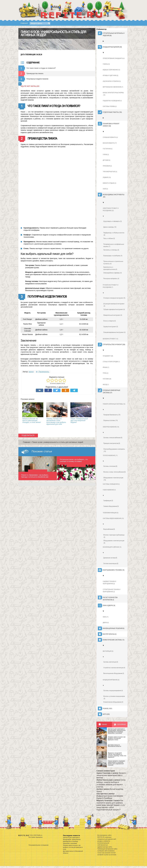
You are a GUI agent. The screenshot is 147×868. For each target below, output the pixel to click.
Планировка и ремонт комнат (111, 125)
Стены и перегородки (111, 362)
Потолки (107, 379)
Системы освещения (111, 484)
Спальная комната (110, 137)
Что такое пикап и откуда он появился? (41, 68)
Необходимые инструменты (114, 196)
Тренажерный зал (110, 172)
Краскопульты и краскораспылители (110, 268)
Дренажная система (110, 558)
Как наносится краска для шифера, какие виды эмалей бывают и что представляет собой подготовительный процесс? (111, 805)
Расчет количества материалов (110, 599)
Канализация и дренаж (112, 547)
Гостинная (108, 149)
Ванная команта (110, 143)
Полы (106, 373)
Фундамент (108, 356)
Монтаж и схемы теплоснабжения (114, 472)
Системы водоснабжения (113, 518)
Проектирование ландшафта (114, 58)
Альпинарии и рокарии (112, 81)
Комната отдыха (110, 183)
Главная (24, 23)
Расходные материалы (111, 278)
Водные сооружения (111, 70)
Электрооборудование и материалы (114, 450)
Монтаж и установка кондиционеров (114, 697)
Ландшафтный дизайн (112, 47)
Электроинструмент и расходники (111, 210)
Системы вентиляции (111, 662)
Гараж (106, 155)
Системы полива (110, 106)
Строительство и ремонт (114, 344)
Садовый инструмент (111, 327)
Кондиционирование (111, 680)
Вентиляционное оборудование (114, 673)
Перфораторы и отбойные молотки (114, 234)
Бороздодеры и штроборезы (113, 256)
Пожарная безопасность (112, 415)
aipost (31, 372)
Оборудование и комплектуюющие (114, 542)
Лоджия (107, 177)
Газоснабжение (109, 490)
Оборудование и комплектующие (113, 479)
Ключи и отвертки (110, 321)
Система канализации (111, 563)
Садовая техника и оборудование (109, 583)
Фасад (106, 385)
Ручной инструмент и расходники (111, 286)
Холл (105, 189)
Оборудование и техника (114, 570)
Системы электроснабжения (113, 438)
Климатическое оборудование (113, 702)
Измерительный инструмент (113, 315)
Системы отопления (110, 466)
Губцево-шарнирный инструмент (114, 309)
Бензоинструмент (110, 339)
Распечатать (43, 372)
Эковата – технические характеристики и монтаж (112, 775)
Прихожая (107, 166)
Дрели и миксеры (110, 227)
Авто (106, 714)
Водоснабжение (109, 529)
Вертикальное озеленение (113, 87)
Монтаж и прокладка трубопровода (114, 536)
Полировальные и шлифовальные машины (114, 245)
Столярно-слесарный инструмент (114, 298)
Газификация (108, 500)
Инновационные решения (114, 628)
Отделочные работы (112, 112)
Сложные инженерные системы (112, 392)
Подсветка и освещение (112, 101)
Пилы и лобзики (109, 238)
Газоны (106, 64)
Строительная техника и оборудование (112, 591)
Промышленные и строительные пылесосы (113, 263)
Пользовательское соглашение (39, 845)
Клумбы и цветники (111, 76)
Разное (107, 708)
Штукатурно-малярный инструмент (114, 305)
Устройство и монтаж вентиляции (114, 668)
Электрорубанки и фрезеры (113, 273)
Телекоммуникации (111, 513)
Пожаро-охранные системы (114, 404)
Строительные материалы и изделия (114, 34)
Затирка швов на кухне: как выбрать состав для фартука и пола (73, 847)
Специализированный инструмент (114, 332)
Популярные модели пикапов (37, 79)
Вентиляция (108, 651)
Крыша (106, 367)
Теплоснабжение (110, 456)
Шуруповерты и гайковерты (113, 221)
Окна (106, 617)
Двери (106, 623)
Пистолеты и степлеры (111, 250)
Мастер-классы (110, 634)
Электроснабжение (111, 427)
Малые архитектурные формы (113, 94)
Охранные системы (111, 420)
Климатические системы (114, 640)
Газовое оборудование (111, 506)
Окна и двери (109, 605)
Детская (107, 160)
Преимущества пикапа (35, 73)
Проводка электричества (112, 443)
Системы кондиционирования (113, 690)
